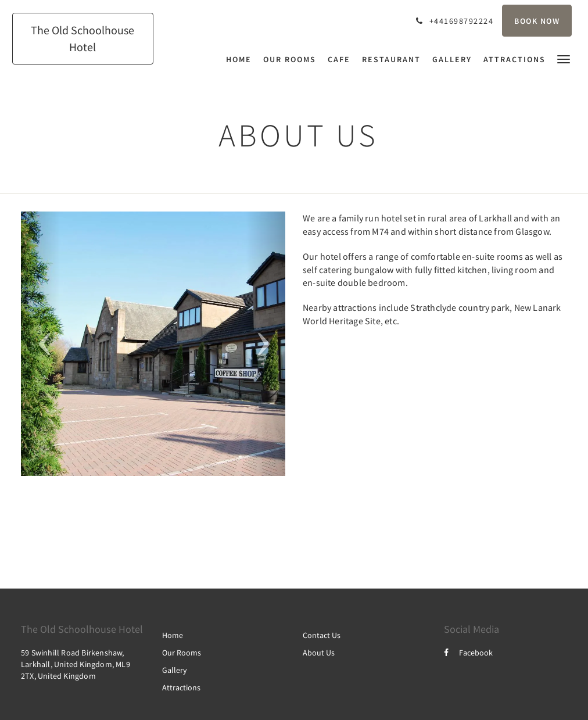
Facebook (468, 653)
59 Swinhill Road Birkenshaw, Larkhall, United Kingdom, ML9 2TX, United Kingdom (76, 664)
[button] (564, 58)
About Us (319, 653)
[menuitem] (242, 59)
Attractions (181, 687)
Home (173, 635)
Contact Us (322, 635)
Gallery (175, 670)
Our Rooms (182, 653)
